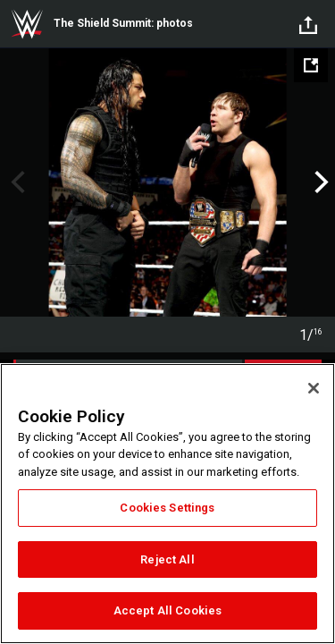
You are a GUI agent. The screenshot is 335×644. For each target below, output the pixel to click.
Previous (16, 182)
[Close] (314, 388)
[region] (167, 504)
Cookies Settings (167, 508)
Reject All (167, 559)
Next (319, 182)
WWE (27, 24)
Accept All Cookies (167, 610)
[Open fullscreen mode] (311, 65)
